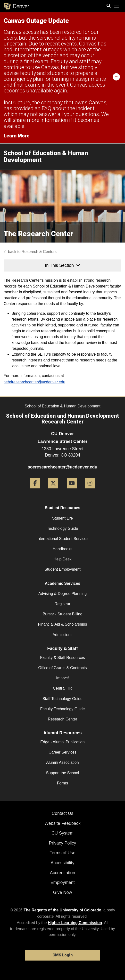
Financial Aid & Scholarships (63, 624)
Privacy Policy (62, 843)
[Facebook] (35, 490)
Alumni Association (62, 762)
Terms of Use (62, 853)
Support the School (62, 773)
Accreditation (62, 873)
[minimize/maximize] (116, 77)
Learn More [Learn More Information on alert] (17, 136)
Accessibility (62, 863)
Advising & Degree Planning (62, 594)
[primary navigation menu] (117, 6)
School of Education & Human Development (46, 157)
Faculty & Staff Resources (62, 658)
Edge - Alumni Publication (62, 742)
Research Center (62, 719)
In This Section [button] (62, 265)
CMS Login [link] (62, 955)
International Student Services (62, 539)
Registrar (62, 604)
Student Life (62, 518)
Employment (62, 882)
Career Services (62, 752)
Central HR (62, 688)
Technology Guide (62, 528)
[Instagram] (90, 490)
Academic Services (63, 583)
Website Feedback (62, 823)
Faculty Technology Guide (63, 709)
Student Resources (63, 508)
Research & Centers (39, 252)
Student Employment (62, 569)
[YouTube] (72, 490)
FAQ (46, 108)
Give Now (62, 892)
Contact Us (62, 813)
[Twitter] (53, 490)
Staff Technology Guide (62, 699)
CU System (62, 833)
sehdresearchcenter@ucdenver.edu (34, 382)
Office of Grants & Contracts (63, 668)
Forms (62, 783)
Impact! (62, 678)
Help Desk (63, 559)
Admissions (63, 635)
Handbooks (62, 549)
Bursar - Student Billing (63, 614)
